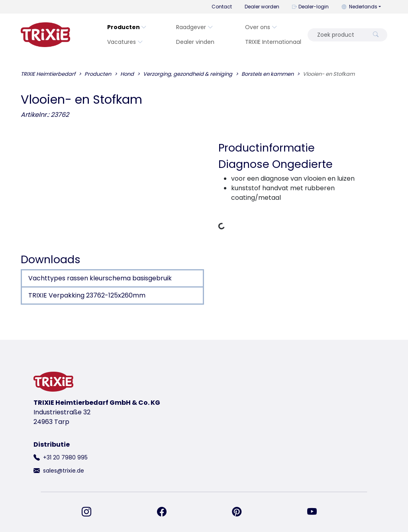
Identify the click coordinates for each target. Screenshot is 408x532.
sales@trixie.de (64, 471)
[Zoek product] (340, 35)
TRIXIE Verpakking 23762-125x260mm (87, 295)
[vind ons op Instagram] (91, 512)
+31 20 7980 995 (65, 457)
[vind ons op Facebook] (167, 512)
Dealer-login (310, 7)
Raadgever (195, 27)
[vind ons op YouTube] (317, 512)
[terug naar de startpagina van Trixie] (45, 35)
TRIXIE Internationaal (273, 42)
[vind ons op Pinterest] (241, 512)
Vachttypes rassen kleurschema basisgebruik (100, 278)
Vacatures (125, 42)
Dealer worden (262, 7)
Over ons (261, 27)
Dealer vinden (195, 42)
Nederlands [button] (359, 7)
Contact (222, 7)
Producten (127, 27)
